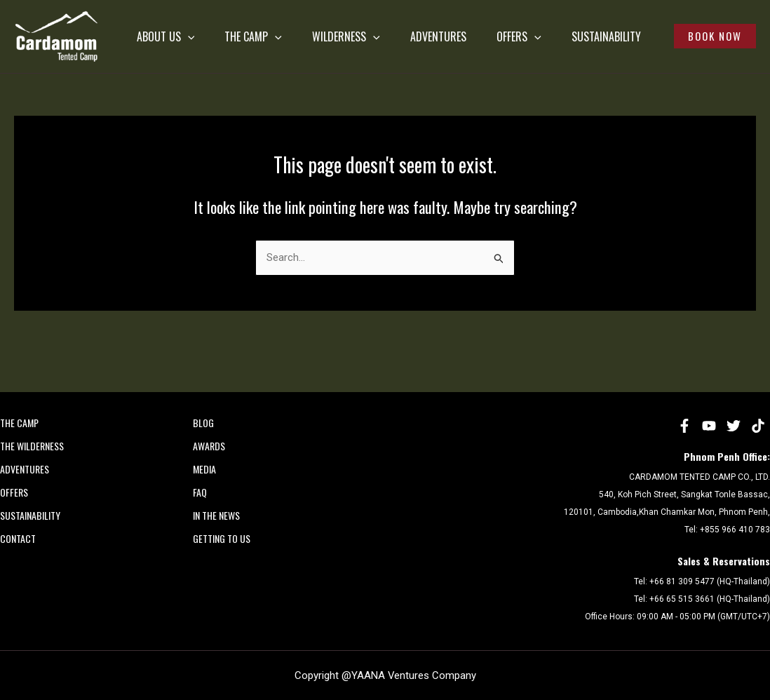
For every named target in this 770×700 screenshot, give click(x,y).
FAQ (200, 492)
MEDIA (204, 469)
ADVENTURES (450, 28)
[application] (163, 28)
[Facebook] (684, 426)
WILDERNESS (345, 28)
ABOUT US (141, 28)
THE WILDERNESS (32, 446)
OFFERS (542, 28)
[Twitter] (734, 426)
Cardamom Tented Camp (18, 82)
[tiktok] (758, 426)
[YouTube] (709, 426)
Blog (203, 423)
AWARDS (209, 446)
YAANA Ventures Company (413, 675)
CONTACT (18, 538)
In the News (216, 515)
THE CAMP (241, 28)
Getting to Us (222, 538)
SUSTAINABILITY (147, 84)
